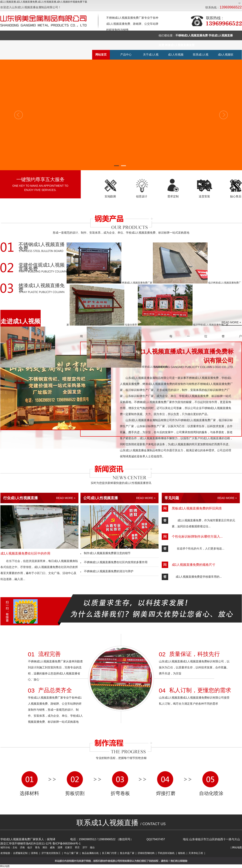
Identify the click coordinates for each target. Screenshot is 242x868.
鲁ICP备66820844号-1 (67, 843)
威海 (52, 847)
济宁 (84, 847)
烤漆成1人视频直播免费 (42, 288)
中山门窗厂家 (71, 853)
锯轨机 (182, 853)
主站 (15, 847)
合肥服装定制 (20, 853)
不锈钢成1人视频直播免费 (42, 247)
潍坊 (45, 847)
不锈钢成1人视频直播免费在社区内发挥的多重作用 (114, 562)
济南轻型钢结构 (146, 853)
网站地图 (237, 847)
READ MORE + (231, 322)
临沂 (29, 847)
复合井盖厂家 (127, 853)
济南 (22, 847)
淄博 (59, 847)
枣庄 (77, 847)
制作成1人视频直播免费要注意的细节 (106, 553)
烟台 (92, 847)
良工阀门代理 (109, 853)
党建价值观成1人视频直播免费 (42, 267)
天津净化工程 (196, 853)
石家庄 (68, 847)
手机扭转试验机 (166, 853)
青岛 (37, 847)
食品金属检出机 (90, 853)
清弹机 (34, 853)
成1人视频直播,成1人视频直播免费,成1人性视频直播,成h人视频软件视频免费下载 (44, 2)
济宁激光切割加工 (51, 853)
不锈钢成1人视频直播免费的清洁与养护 (107, 571)
